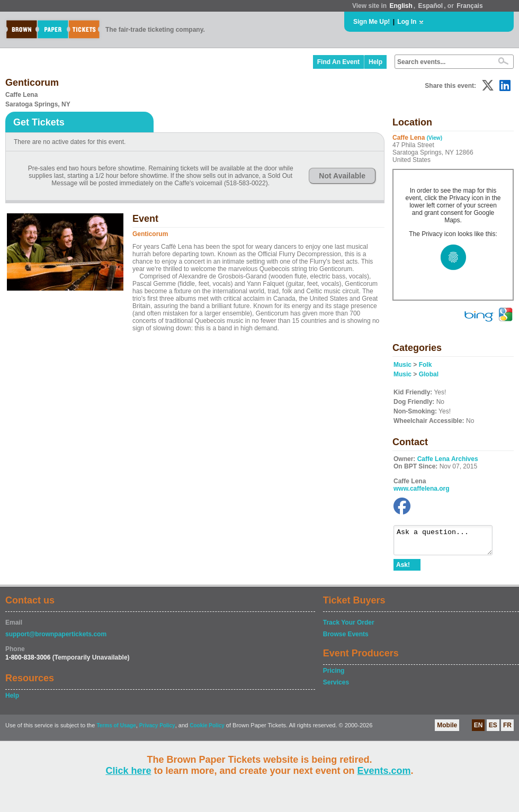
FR (507, 730)
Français (469, 6)
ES (493, 730)
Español (431, 6)
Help (375, 62)
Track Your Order (349, 627)
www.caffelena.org (422, 489)
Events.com (384, 771)
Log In (407, 22)
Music (402, 365)
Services (336, 687)
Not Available (342, 176)
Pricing (334, 675)
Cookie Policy (207, 730)
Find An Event (338, 62)
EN (478, 730)
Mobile (447, 730)
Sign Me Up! (372, 22)
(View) (435, 138)
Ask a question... (448, 543)
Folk (426, 365)
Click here (128, 771)
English (401, 6)
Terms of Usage (116, 730)
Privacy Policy (157, 730)
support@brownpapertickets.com (56, 639)
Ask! (403, 570)
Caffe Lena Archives (448, 459)
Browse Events (346, 639)
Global (429, 374)
